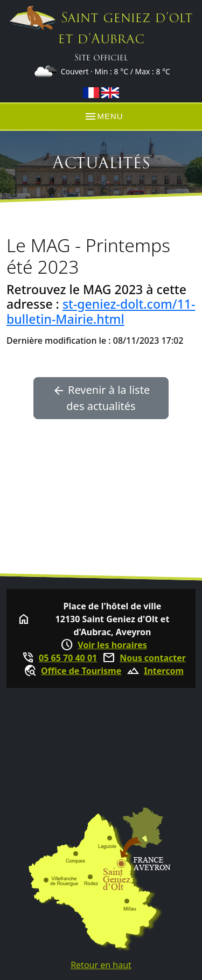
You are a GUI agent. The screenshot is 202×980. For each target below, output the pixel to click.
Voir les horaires (112, 645)
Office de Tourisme (81, 671)
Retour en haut (101, 965)
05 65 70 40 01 (68, 658)
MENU (103, 116)
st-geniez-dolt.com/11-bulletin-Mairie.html (101, 311)
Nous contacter (153, 658)
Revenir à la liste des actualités (101, 398)
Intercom (164, 671)
